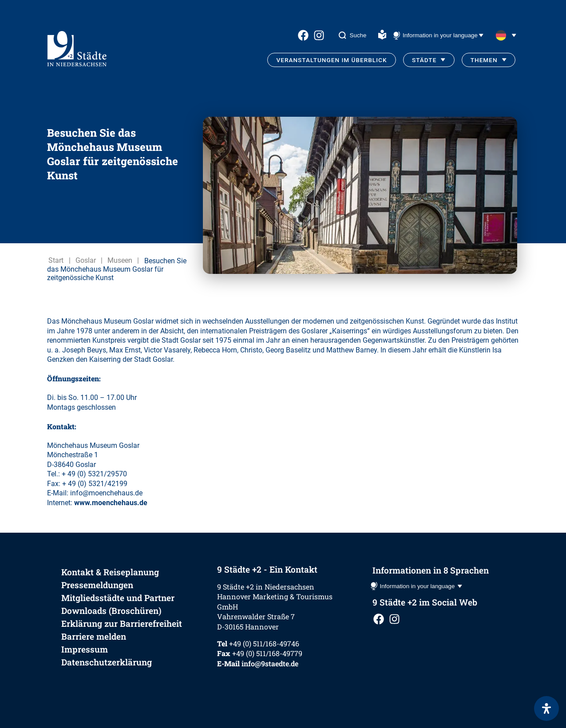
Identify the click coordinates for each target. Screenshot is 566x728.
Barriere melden (94, 636)
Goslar (86, 260)
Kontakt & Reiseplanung (110, 572)
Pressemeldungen (97, 585)
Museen (120, 260)
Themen (484, 60)
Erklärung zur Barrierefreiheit (122, 623)
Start (56, 260)
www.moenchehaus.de (111, 503)
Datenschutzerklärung (107, 662)
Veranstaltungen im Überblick (331, 60)
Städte (424, 60)
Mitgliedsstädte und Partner (118, 598)
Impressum (85, 649)
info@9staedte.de (270, 663)
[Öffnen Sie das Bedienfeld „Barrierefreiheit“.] (546, 708)
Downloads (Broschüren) (111, 611)
